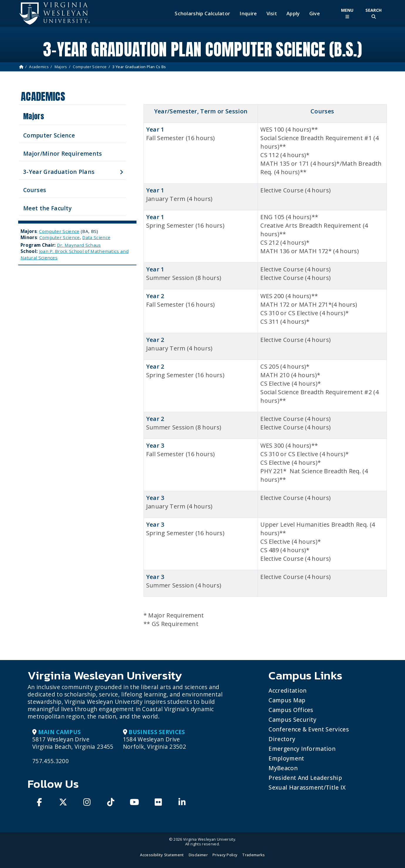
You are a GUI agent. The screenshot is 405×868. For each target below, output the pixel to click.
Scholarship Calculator (202, 14)
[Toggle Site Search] (374, 13)
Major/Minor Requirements (63, 153)
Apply (293, 14)
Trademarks (253, 855)
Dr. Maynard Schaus (79, 245)
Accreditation (287, 690)
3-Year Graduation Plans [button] (59, 172)
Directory (282, 739)
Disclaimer (198, 855)
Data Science (96, 237)
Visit (272, 14)
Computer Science (90, 67)
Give (315, 14)
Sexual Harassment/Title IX (307, 787)
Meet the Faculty (47, 208)
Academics (39, 67)
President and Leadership (305, 778)
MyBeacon (283, 768)
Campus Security (292, 720)
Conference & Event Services (309, 729)
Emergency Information (302, 749)
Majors (61, 67)
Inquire (248, 14)
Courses (35, 190)
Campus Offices (291, 710)
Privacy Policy (225, 855)
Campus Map (287, 700)
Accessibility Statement (162, 855)
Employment (286, 758)
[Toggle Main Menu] (347, 13)
